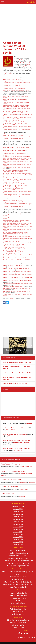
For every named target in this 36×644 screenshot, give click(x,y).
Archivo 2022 (18, 534)
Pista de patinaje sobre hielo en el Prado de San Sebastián (16, 129)
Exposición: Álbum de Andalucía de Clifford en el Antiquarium (18, 278)
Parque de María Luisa (18, 623)
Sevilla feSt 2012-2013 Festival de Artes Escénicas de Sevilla (17, 105)
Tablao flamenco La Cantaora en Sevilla (12, 487)
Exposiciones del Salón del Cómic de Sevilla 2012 (15, 266)
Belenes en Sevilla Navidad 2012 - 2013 (12, 80)
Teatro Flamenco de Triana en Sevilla (11, 464)
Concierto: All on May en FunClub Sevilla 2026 (15, 384)
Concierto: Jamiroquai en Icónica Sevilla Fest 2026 (16, 449)
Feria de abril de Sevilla (18, 609)
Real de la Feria (18, 612)
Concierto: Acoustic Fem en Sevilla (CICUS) (13, 84)
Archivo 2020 (18, 529)
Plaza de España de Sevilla (18, 556)
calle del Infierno (18, 614)
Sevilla (21, 60)
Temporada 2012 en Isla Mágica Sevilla (12, 187)
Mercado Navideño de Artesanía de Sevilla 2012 (14, 122)
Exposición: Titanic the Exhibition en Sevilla (13, 287)
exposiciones (14, 69)
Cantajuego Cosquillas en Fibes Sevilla (12, 222)
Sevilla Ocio (13, 299)
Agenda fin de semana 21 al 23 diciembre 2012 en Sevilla (15, 48)
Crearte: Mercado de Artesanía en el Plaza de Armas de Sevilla (17, 117)
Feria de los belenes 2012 (9, 125)
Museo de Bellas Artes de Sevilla (18, 563)
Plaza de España (18, 625)
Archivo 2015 (18, 517)
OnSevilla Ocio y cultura (26, 63)
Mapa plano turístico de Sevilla (18, 620)
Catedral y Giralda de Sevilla (18, 553)
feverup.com (29, 467)
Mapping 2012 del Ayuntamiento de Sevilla (13, 81)
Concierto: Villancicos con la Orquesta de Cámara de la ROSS (17, 203)
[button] (3, 345)
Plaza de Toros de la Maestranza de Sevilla (18, 561)
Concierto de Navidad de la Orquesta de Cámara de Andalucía (17, 137)
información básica (18, 603)
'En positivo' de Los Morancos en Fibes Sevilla (14, 138)
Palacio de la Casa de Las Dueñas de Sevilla (18, 585)
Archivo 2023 (18, 537)
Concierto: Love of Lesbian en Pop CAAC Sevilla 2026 (17, 373)
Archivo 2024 (18, 540)
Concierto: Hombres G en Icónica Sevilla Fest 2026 (16, 441)
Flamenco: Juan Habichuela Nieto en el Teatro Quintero (16, 87)
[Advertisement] (17, 22)
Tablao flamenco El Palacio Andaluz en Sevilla (14, 471)
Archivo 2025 (18, 542)
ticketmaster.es (12, 436)
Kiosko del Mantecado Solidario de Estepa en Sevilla (15, 123)
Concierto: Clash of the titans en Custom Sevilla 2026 (17, 362)
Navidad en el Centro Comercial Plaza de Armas (14, 119)
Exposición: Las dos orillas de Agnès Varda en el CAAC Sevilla (18, 284)
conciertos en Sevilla (7, 73)
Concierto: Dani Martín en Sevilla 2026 (13, 428)
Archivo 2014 (18, 514)
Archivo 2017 (18, 522)
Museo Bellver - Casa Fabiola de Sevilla (18, 582)
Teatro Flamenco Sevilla (8, 494)
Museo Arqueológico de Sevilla (18, 566)
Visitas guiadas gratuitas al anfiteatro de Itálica (14, 113)
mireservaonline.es (24, 489)
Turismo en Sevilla (20, 587)
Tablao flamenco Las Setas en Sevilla (11, 480)
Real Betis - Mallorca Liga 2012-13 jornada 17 (14, 196)
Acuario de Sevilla (18, 579)
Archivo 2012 (18, 509)
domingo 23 (23, 66)
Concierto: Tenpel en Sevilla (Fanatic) (12, 86)
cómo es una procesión (18, 598)
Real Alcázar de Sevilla (18, 551)
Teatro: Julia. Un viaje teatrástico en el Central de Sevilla (16, 107)
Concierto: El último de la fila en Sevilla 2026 (15, 434)
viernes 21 (30, 64)
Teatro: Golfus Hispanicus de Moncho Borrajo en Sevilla (16, 90)
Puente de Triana (18, 628)
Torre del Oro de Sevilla (18, 577)
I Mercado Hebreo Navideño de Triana (12, 120)
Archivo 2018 (18, 524)
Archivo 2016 (18, 519)
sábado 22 (17, 66)
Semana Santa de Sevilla (18, 593)
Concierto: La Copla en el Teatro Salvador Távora (14, 89)
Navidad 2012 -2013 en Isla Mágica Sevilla (13, 188)
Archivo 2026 (18, 545)
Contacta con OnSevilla (27, 637)
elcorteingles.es (23, 482)
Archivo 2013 (18, 512)
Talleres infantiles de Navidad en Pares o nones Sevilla (16, 111)
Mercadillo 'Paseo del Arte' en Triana (12, 178)
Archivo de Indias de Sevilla (18, 558)
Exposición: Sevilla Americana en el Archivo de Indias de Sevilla (18, 281)
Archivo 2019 (18, 527)
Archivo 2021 (18, 532)
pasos (18, 601)
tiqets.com (22, 467)
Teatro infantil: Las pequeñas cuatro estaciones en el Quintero (17, 158)
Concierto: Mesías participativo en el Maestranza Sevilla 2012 (17, 83)
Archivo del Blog (18, 507)
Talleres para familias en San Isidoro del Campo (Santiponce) (17, 173)
